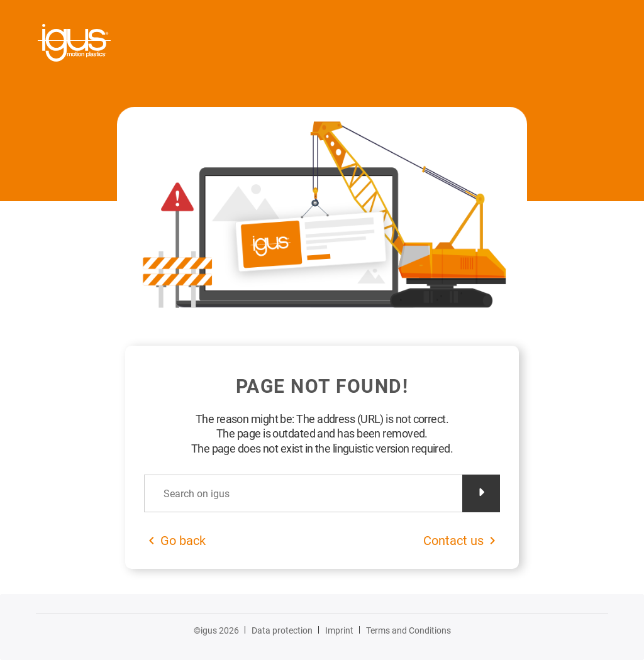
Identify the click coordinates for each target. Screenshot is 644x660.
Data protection (282, 630)
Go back (183, 541)
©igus (216, 630)
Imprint (339, 630)
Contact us (453, 541)
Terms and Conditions (408, 630)
